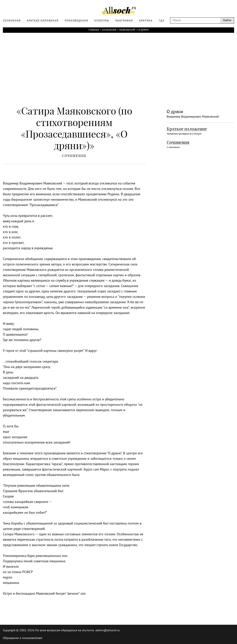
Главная (94, 30)
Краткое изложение (187, 129)
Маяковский (127, 30)
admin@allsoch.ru (108, 631)
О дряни (143, 30)
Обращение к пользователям (23, 638)
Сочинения (109, 30)
